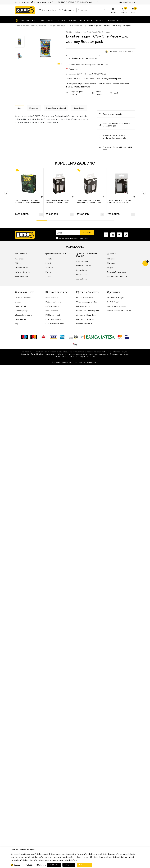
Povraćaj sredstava (84, 324)
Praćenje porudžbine (85, 297)
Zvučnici (49, 276)
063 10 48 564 (24, 2)
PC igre (110, 268)
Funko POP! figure (84, 266)
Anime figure (82, 279)
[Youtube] (119, 235)
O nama (18, 302)
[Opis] (19, 108)
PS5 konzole (20, 259)
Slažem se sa (73, 238)
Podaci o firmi (20, 306)
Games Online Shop (22, 26)
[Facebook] (106, 235)
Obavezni (17, 865)
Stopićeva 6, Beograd (116, 297)
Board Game (43, 26)
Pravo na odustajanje (85, 319)
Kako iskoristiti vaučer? (55, 324)
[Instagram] (113, 235)
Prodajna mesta (68, 10)
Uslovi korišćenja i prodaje (87, 302)
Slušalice (49, 268)
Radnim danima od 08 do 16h (119, 311)
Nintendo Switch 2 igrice (117, 276)
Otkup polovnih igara (23, 315)
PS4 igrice (111, 263)
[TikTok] (126, 235)
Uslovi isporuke (52, 311)
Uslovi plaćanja (52, 297)
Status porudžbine (49, 10)
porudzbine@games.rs (43, 2)
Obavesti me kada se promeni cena (122, 52)
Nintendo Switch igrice (117, 272)
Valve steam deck (22, 276)
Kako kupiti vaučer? (53, 319)
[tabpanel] (46, 48)
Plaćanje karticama (53, 302)
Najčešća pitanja (129, 2)
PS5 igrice (111, 259)
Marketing (41, 865)
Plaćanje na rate (52, 306)
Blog (17, 324)
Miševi (48, 263)
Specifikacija (79, 108)
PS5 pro (18, 263)
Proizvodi (34, 26)
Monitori (49, 272)
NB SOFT (80, 362)
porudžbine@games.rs (117, 306)
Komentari (34, 108)
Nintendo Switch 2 (22, 272)
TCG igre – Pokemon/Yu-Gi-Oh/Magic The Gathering (68, 26)
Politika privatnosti (53, 315)
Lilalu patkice (82, 274)
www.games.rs (62, 362)
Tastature (50, 259)
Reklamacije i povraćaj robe (88, 311)
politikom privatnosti (79, 238)
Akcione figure (82, 261)
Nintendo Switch (21, 268)
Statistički (29, 865)
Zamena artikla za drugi (86, 315)
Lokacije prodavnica (23, 297)
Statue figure (82, 270)
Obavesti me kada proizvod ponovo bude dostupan (88, 65)
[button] (113, 10)
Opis (19, 108)
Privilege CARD (21, 319)
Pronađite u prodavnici (56, 108)
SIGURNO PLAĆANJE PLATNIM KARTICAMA (75, 2)
